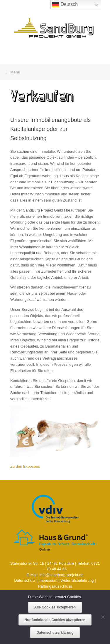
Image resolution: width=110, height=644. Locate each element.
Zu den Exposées (25, 466)
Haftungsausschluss (55, 586)
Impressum (48, 580)
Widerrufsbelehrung (77, 580)
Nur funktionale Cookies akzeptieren (55, 620)
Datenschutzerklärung (55, 633)
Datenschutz (25, 580)
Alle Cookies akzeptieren (55, 607)
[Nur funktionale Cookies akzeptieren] (103, 617)
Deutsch (65, 5)
